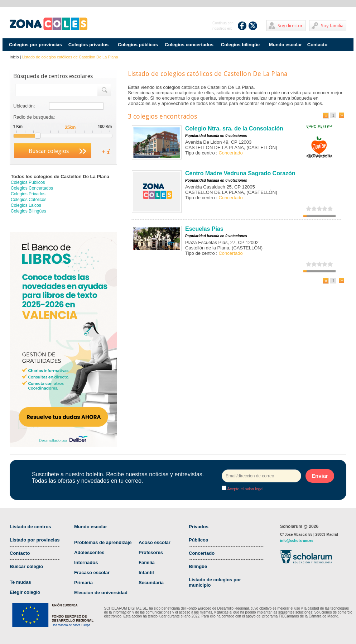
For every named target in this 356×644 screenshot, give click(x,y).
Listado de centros (30, 527)
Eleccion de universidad (101, 593)
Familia (147, 562)
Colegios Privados (28, 194)
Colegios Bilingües (28, 211)
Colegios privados (89, 45)
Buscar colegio (26, 566)
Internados (86, 562)
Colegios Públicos (28, 182)
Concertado (202, 553)
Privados (199, 527)
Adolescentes (89, 552)
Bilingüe (198, 566)
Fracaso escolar (92, 573)
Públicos (198, 540)
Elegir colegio (25, 592)
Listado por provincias (35, 540)
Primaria (83, 583)
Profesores (151, 552)
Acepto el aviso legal (245, 489)
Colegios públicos (138, 45)
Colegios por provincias (35, 45)
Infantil (146, 573)
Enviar (320, 476)
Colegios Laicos (26, 205)
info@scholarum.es (297, 541)
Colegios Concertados (32, 188)
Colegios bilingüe (240, 45)
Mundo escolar (285, 45)
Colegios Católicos (28, 200)
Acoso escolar (155, 542)
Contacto (317, 45)
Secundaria (151, 583)
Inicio (14, 57)
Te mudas (20, 582)
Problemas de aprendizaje (103, 542)
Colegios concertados (189, 45)
